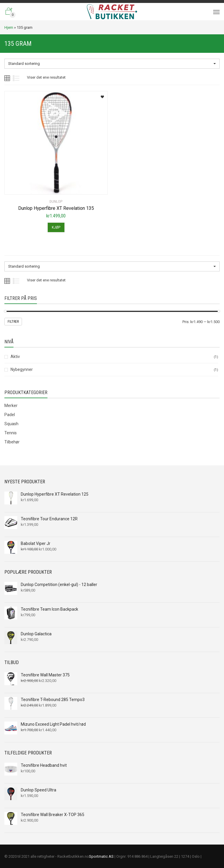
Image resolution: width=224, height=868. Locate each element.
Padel (10, 415)
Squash (11, 424)
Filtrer (13, 322)
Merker (11, 406)
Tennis (11, 433)
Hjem (9, 27)
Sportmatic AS (101, 856)
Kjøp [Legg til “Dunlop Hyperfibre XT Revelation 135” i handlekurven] (56, 227)
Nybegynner (22, 369)
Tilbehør (12, 442)
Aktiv (15, 357)
